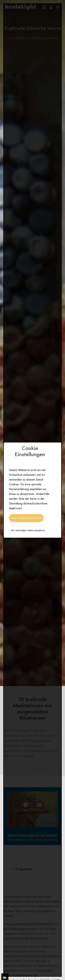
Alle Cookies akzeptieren (26, 518)
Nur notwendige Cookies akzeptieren (28, 530)
